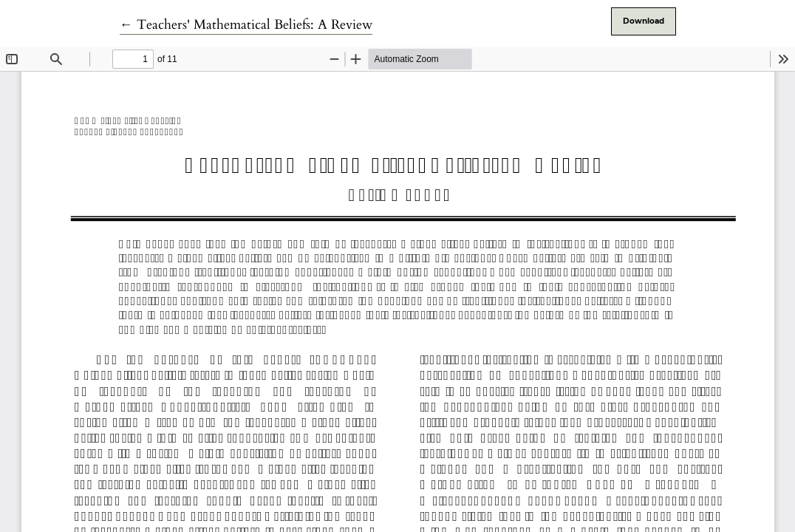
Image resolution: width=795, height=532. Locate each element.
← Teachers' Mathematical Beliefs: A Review (246, 25)
